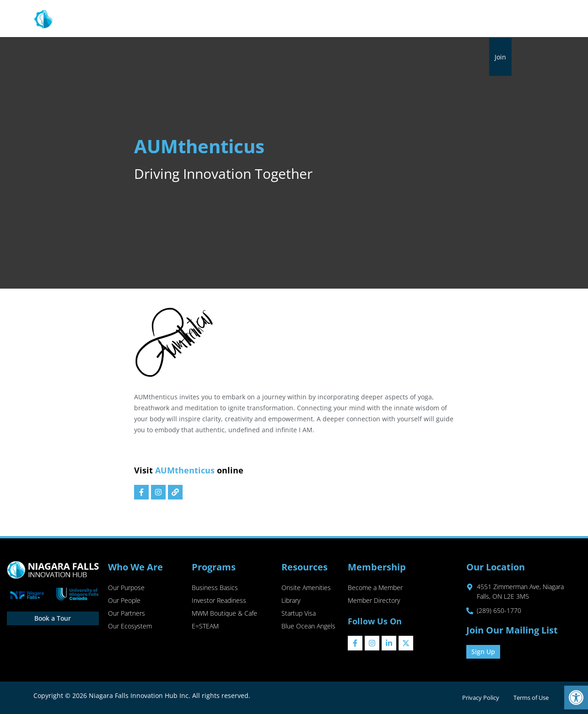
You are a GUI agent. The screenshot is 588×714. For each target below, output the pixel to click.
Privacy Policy (480, 698)
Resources (281, 19)
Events (417, 19)
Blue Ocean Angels (308, 626)
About (183, 19)
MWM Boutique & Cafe (224, 614)
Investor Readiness (219, 601)
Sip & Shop (455, 19)
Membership (339, 19)
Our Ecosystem (130, 626)
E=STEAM (205, 626)
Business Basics (215, 588)
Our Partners (127, 614)
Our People (124, 601)
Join (500, 57)
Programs (229, 19)
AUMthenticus (185, 470)
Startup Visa (299, 614)
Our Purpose (126, 588)
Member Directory (374, 601)
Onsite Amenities (306, 588)
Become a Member (375, 588)
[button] (576, 698)
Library (386, 19)
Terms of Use (531, 698)
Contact (494, 19)
